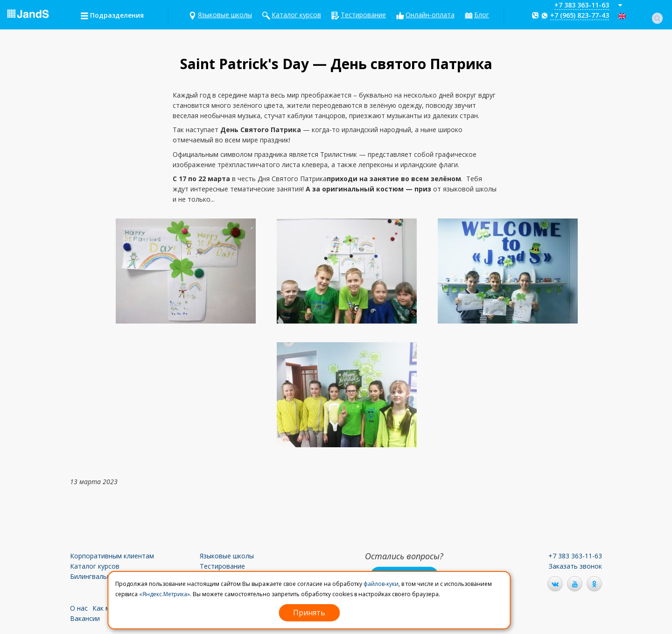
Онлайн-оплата (430, 15)
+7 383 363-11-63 (582, 5)
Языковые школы (225, 15)
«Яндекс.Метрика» (164, 594)
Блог (482, 15)
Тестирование (363, 15)
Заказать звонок (575, 566)
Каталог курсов (296, 15)
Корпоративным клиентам (112, 556)
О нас (79, 608)
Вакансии (85, 618)
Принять (309, 613)
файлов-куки (381, 584)
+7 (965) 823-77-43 (580, 15)
